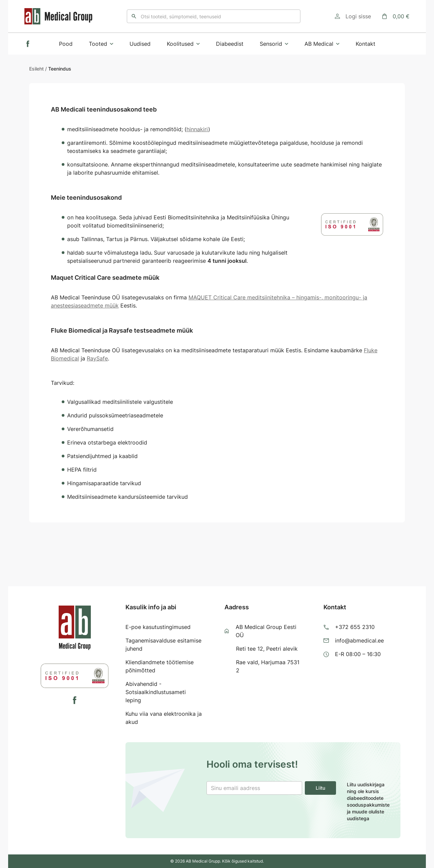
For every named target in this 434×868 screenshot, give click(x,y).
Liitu (320, 788)
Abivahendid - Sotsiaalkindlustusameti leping (156, 692)
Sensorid (274, 44)
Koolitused (183, 44)
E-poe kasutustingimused (158, 627)
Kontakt (366, 44)
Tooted (101, 44)
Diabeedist (230, 44)
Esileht (36, 69)
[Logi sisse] (353, 16)
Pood (66, 44)
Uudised (140, 44)
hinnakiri (197, 129)
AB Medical (322, 44)
